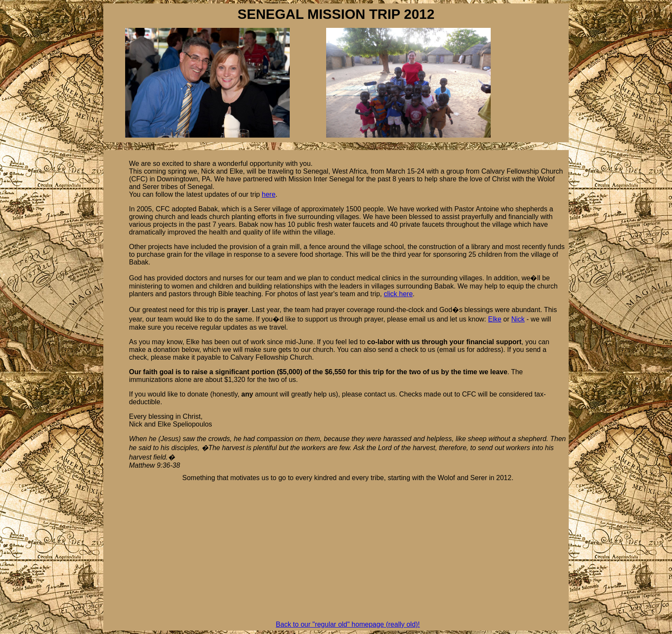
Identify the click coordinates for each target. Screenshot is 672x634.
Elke (495, 319)
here (269, 194)
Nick (518, 319)
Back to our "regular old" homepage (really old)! (348, 624)
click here (398, 294)
